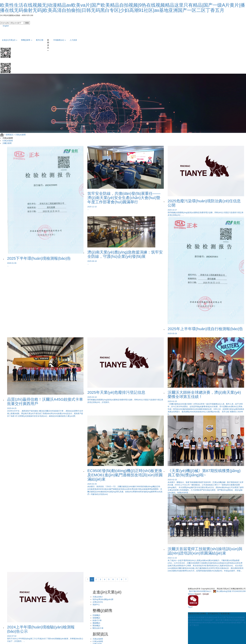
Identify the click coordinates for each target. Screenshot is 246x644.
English (4, 26)
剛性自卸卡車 (98, 628)
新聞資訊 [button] (48, 41)
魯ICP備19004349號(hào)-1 (200, 591)
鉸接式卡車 (97, 620)
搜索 (27, 23)
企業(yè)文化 (98, 602)
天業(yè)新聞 (20, 135)
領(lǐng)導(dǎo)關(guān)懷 (103, 599)
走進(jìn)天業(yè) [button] (10, 40)
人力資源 (73, 40)
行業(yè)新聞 (8, 141)
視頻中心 (96, 605)
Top (189, 607)
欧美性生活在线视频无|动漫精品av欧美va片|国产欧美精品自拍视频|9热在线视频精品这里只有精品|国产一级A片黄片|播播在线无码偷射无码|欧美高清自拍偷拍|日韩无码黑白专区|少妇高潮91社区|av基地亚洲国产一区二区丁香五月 (122, 8)
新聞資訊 (9, 135)
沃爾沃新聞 (7, 143)
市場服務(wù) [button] (60, 40)
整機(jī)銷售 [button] (27, 40)
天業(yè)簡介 (98, 597)
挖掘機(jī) (96, 615)
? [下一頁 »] (126, 579)
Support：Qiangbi (202, 594)
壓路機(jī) (96, 626)
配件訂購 (40, 40)
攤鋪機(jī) (96, 623)
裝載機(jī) (96, 618)
